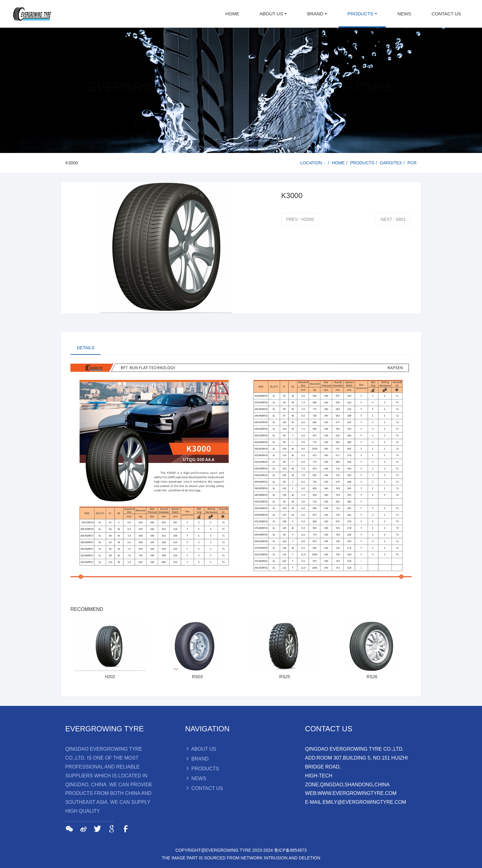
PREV (300, 219)
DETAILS (86, 348)
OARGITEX (391, 163)
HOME (232, 14)
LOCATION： (313, 163)
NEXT (393, 219)
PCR (412, 163)
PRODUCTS (362, 163)
